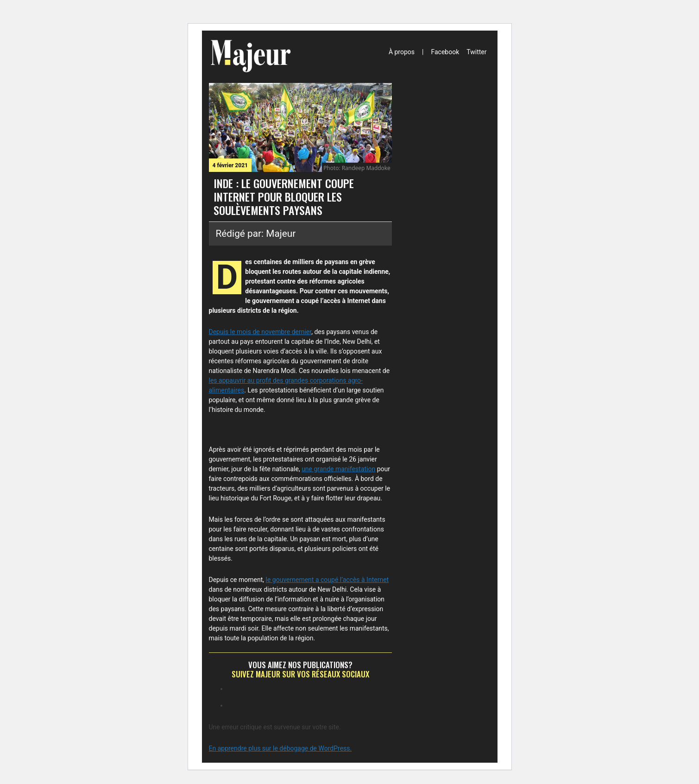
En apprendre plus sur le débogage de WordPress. (280, 748)
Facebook (445, 52)
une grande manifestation (338, 469)
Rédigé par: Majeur (256, 234)
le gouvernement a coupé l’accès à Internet (327, 580)
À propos (402, 52)
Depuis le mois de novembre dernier (260, 332)
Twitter (476, 52)
